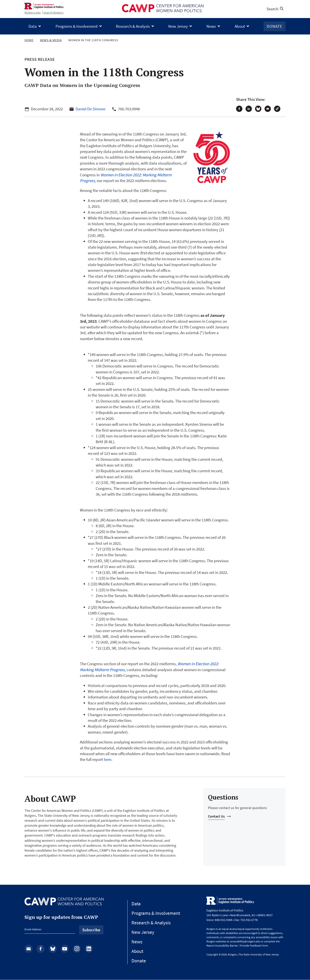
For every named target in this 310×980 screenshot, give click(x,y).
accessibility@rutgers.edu (245, 941)
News (211, 26)
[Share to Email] (268, 109)
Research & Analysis (133, 26)
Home (29, 40)
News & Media (51, 40)
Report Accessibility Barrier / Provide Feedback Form (237, 946)
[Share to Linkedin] (249, 109)
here (108, 759)
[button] (277, 109)
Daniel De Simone (90, 109)
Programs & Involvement (77, 26)
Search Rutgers (53, 12)
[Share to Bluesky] (258, 109)
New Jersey (178, 26)
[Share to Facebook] (239, 109)
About (240, 26)
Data (33, 26)
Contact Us (216, 816)
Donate (275, 26)
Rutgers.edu (33, 12)
